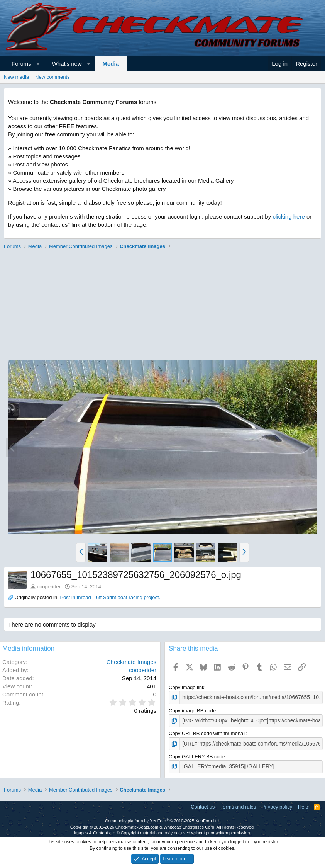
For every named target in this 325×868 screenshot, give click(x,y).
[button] (38, 64)
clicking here (289, 217)
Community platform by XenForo (162, 819)
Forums (21, 64)
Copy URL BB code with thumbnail (207, 733)
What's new (67, 64)
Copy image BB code (192, 710)
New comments (52, 77)
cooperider (49, 587)
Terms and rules (238, 805)
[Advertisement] (161, 306)
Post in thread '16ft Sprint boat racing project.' (110, 597)
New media (16, 77)
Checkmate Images (131, 662)
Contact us (203, 805)
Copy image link (187, 687)
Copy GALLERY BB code (197, 755)
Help (303, 805)
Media (111, 64)
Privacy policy (277, 805)
